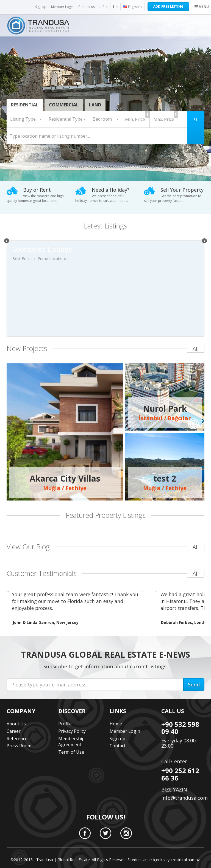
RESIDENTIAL (25, 105)
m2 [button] (104, 7)
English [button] (133, 7)
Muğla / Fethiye (65, 482)
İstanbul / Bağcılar (165, 412)
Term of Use (71, 752)
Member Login (62, 7)
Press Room (19, 746)
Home (116, 724)
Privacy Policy (72, 731)
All (196, 349)
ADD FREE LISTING (168, 6)
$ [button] (115, 7)
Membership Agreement (71, 742)
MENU (202, 7)
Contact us (87, 7)
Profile (65, 724)
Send (194, 685)
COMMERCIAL (64, 105)
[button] (26, 119)
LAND (95, 105)
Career (14, 731)
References (18, 739)
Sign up (41, 7)
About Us (16, 724)
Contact (118, 746)
